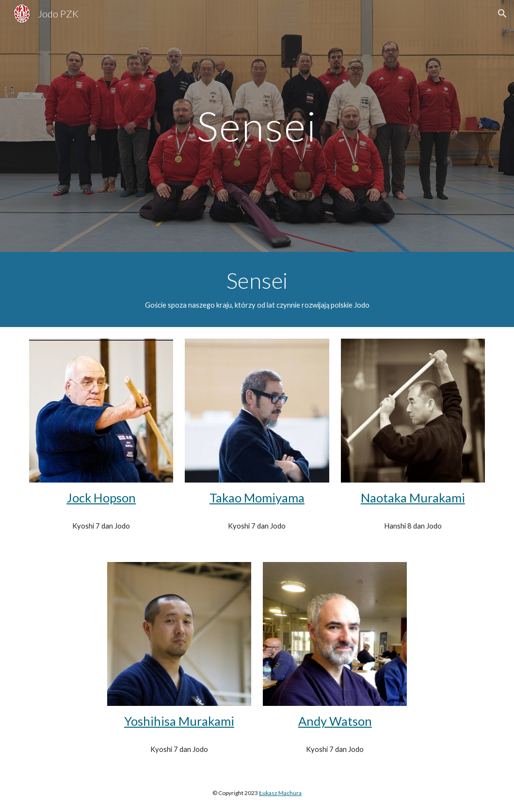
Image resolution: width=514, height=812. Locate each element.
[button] (502, 14)
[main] (257, 126)
